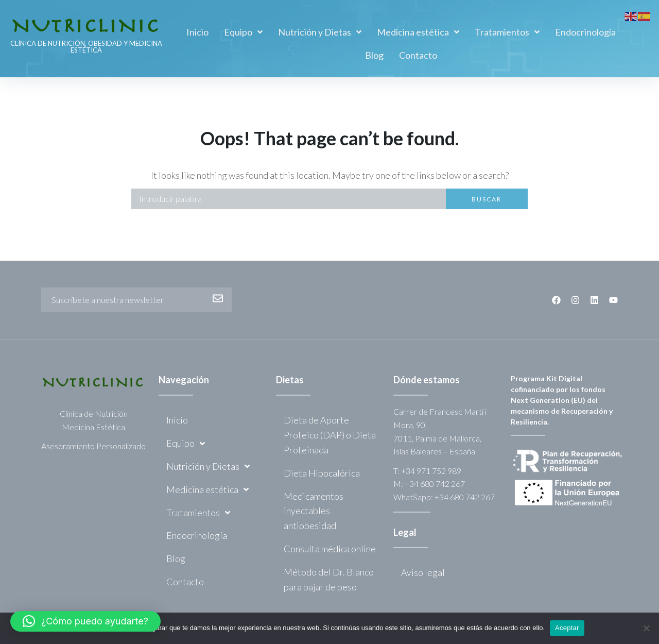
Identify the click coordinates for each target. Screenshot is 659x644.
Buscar (487, 199)
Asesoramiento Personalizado (93, 446)
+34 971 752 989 (431, 471)
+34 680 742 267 (435, 484)
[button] (85, 621)
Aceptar (567, 628)
